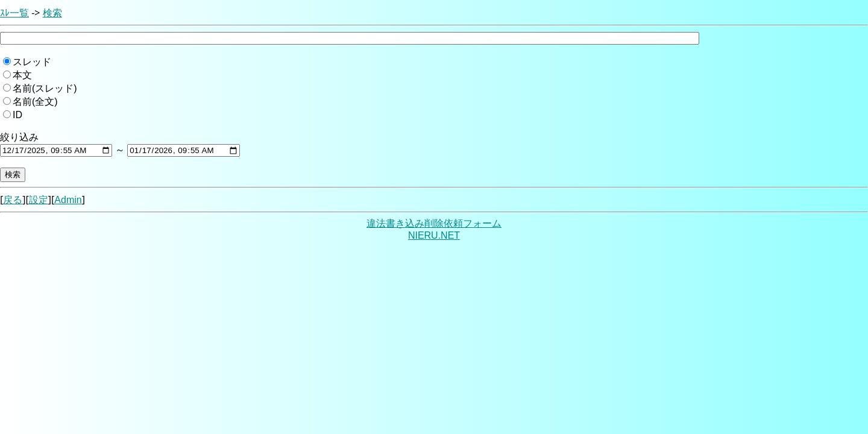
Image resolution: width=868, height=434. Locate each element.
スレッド (32, 62)
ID (17, 115)
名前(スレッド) (45, 88)
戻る (13, 200)
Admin (68, 200)
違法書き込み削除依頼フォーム (434, 223)
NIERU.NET (434, 235)
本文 (22, 75)
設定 (39, 200)
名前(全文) (35, 102)
